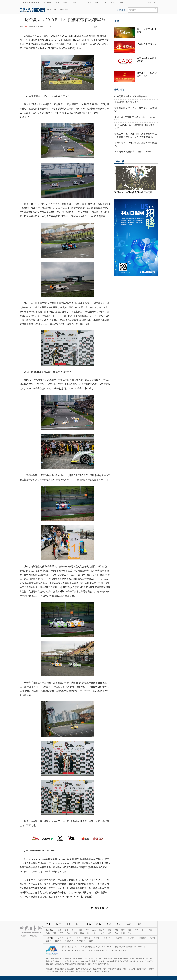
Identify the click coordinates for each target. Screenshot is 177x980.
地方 (122, 3)
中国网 (78, 938)
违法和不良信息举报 (69, 947)
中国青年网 (106, 938)
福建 (130, 930)
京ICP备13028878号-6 (120, 950)
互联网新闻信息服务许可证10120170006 (96, 947)
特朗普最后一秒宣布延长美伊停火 (131, 96)
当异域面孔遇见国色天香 (127, 102)
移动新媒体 (121, 10)
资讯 (65, 3)
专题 (117, 21)
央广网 (152, 938)
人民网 (61, 938)
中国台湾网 (130, 938)
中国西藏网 (142, 938)
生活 (82, 3)
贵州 (96, 933)
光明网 (49, 941)
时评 (57, 3)
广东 (62, 933)
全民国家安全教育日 (147, 44)
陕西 (116, 933)
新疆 (123, 933)
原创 (105, 3)
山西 (80, 930)
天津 (67, 930)
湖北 (48, 933)
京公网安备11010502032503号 (73, 950)
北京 (60, 930)
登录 (149, 2)
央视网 (96, 938)
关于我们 (24, 936)
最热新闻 (119, 90)
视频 (89, 3)
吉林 (94, 930)
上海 (109, 930)
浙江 (123, 930)
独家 (129, 924)
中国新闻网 (69, 941)
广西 (68, 933)
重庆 (82, 933)
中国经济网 (118, 938)
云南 (103, 933)
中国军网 (58, 941)
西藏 (109, 933)
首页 (48, 924)
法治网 (91, 941)
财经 (79, 924)
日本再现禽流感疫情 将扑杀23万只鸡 (133, 152)
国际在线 (87, 938)
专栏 (97, 3)
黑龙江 (102, 930)
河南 (150, 930)
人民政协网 (81, 941)
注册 (155, 2)
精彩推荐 (119, 161)
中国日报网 (52, 9)
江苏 (116, 930)
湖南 (55, 933)
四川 (89, 933)
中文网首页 (47, 3)
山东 (143, 930)
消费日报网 (33, 27)
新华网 (69, 938)
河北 (73, 930)
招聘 (139, 924)
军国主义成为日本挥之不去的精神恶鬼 (133, 192)
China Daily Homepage (30, 2)
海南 (75, 933)
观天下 (113, 3)
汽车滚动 (64, 9)
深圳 (130, 933)
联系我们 (34, 936)
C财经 (73, 3)
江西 (137, 930)
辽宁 (87, 930)
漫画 (119, 924)
